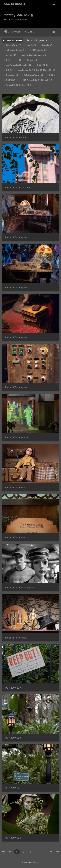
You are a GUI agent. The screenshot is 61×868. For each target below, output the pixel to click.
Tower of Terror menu (16, 537)
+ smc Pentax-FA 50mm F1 (18, 65)
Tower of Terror (30, 32)
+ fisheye (31, 60)
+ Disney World (12, 45)
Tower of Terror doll (15, 488)
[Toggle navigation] (54, 4)
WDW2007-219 (13, 688)
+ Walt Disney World (33, 75)
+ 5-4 (8, 70)
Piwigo (36, 862)
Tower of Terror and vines (18, 187)
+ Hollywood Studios (15, 50)
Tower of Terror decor (16, 638)
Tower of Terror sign (15, 138)
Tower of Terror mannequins (20, 588)
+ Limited (10, 55)
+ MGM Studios (38, 50)
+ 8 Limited (11, 75)
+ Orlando (46, 45)
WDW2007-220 (13, 738)
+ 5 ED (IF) (42, 65)
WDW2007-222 (13, 838)
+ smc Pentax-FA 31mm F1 (34, 55)
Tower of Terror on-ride (17, 437)
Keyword (16, 32)
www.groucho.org (15, 4)
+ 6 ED (51, 75)
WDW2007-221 (13, 788)
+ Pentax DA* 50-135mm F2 (18, 85)
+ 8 (7, 60)
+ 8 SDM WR (11, 80)
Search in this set (13, 40)
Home (6, 32)
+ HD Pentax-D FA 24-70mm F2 (37, 80)
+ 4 (18, 60)
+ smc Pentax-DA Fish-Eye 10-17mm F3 (36, 70)
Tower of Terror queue (16, 237)
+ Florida (31, 45)
